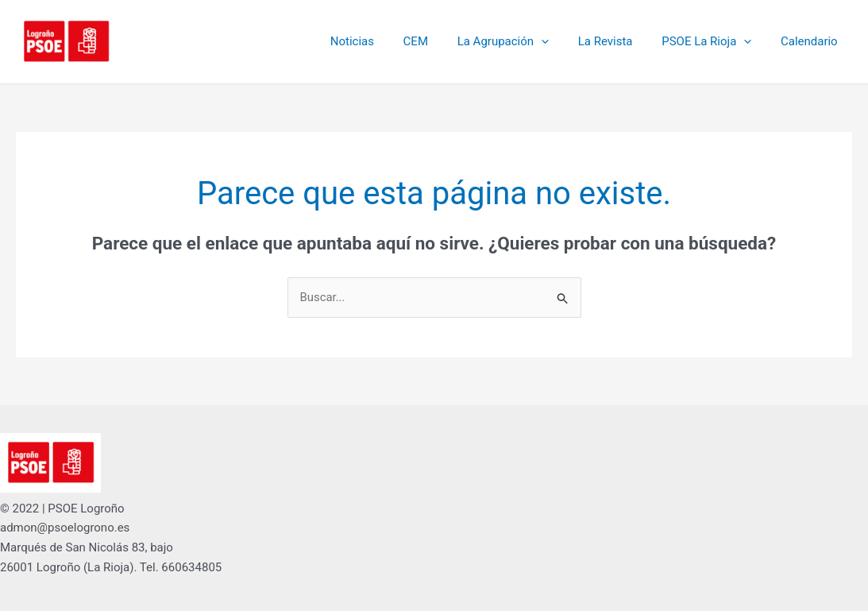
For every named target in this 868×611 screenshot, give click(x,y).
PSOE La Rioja (714, 41)
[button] (559, 41)
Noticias (381, 41)
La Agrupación (521, 41)
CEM (440, 41)
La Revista (618, 41)
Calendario (812, 41)
